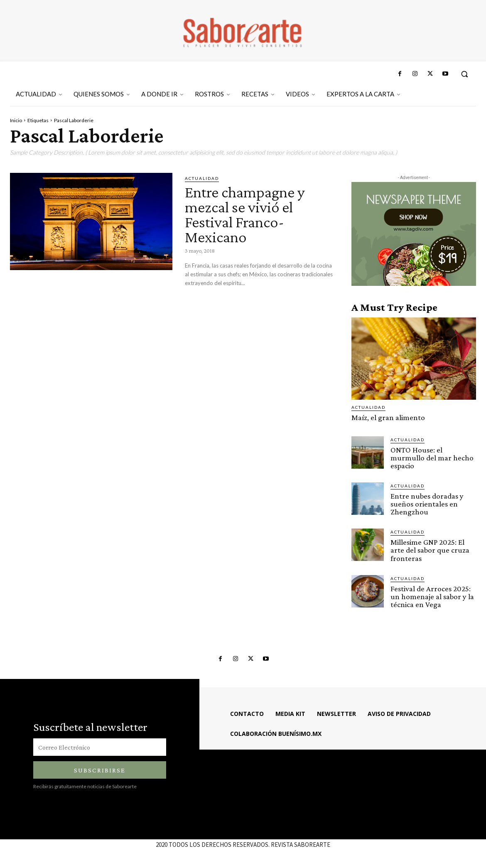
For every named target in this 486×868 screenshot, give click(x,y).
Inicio (16, 120)
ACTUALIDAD (202, 178)
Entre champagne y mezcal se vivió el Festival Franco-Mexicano (248, 214)
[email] (100, 747)
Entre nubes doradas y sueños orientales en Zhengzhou (427, 504)
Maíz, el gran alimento (388, 417)
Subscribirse (100, 770)
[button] (464, 74)
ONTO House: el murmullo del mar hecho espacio (432, 458)
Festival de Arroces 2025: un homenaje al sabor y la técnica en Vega (432, 596)
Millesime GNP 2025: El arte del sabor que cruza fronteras (430, 550)
